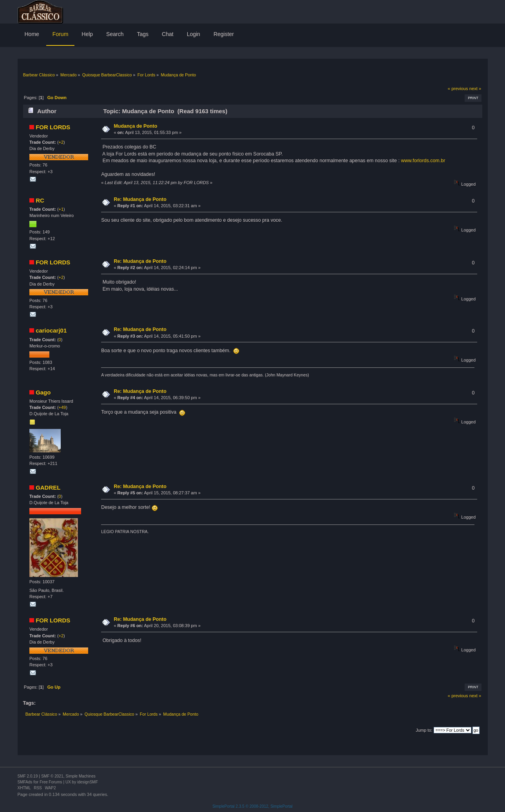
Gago (43, 392)
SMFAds (25, 782)
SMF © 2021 (52, 776)
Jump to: (424, 730)
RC (40, 200)
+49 (62, 407)
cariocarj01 (51, 330)
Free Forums (51, 782)
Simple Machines (81, 776)
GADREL (48, 487)
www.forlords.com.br (423, 161)
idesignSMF (88, 782)
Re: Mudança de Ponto (140, 199)
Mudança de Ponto (135, 126)
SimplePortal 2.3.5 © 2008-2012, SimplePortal (252, 806)
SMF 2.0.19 (28, 776)
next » (475, 89)
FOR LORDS (53, 127)
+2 (61, 142)
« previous (458, 89)
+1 (61, 209)
